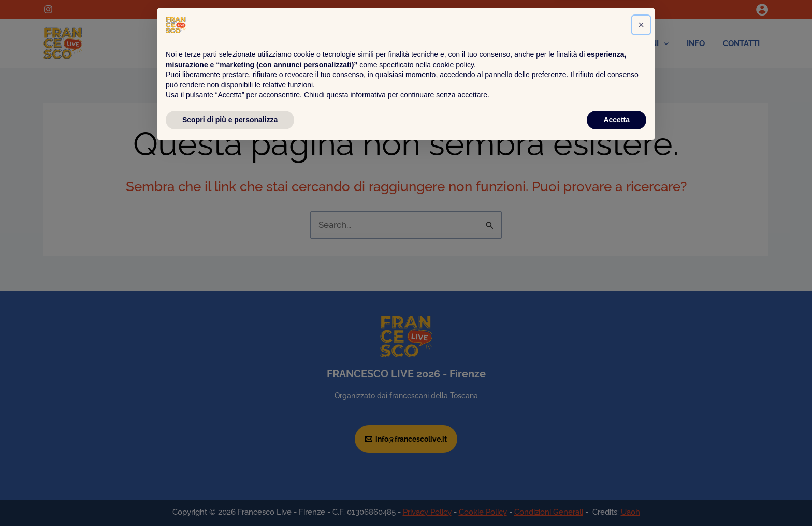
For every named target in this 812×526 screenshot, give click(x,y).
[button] (641, 403)
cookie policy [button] (453, 443)
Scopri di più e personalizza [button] (230, 498)
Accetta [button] (617, 498)
